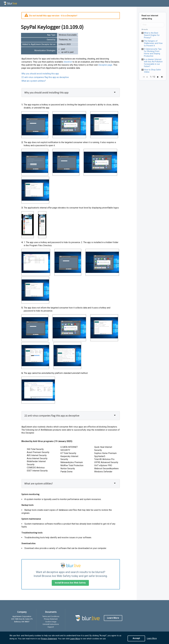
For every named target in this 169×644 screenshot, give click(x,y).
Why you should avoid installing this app (40, 74)
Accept (136, 638)
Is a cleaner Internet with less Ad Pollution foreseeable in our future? (153, 63)
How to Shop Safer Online (153, 71)
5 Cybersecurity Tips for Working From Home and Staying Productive (153, 53)
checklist (68, 62)
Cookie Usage (51, 622)
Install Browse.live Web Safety (70, 583)
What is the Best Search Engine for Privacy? (152, 35)
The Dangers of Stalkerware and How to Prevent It (153, 43)
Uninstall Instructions (51, 624)
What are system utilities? (34, 81)
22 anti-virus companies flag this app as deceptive (45, 77)
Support (51, 627)
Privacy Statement (49, 639)
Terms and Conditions (51, 616)
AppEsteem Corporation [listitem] (22, 616)
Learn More (75, 639)
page (105, 65)
